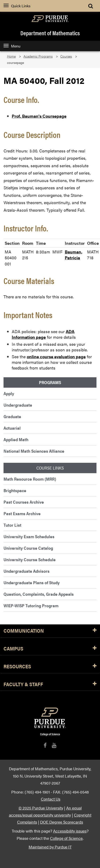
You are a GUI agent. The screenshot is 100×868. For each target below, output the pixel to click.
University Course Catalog (28, 548)
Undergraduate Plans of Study (32, 582)
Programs (50, 382)
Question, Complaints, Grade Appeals (39, 594)
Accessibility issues (70, 831)
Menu (12, 46)
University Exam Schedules (29, 536)
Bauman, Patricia (74, 255)
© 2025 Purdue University (41, 808)
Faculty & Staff (50, 684)
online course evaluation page (56, 356)
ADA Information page (43, 334)
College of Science (66, 838)
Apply (9, 393)
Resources (50, 667)
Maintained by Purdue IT (50, 847)
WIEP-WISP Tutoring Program (31, 605)
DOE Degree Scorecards (62, 822)
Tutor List (12, 525)
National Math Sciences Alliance (34, 451)
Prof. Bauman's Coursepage (39, 116)
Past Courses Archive (24, 502)
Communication (50, 631)
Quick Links (17, 6)
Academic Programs (38, 56)
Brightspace (15, 490)
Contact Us (51, 799)
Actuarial (12, 428)
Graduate (12, 416)
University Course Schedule (30, 559)
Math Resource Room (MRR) (30, 479)
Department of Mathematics (50, 33)
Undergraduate (18, 405)
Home (11, 56)
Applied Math (16, 439)
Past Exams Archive (22, 513)
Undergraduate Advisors (27, 571)
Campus (50, 649)
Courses (66, 56)
